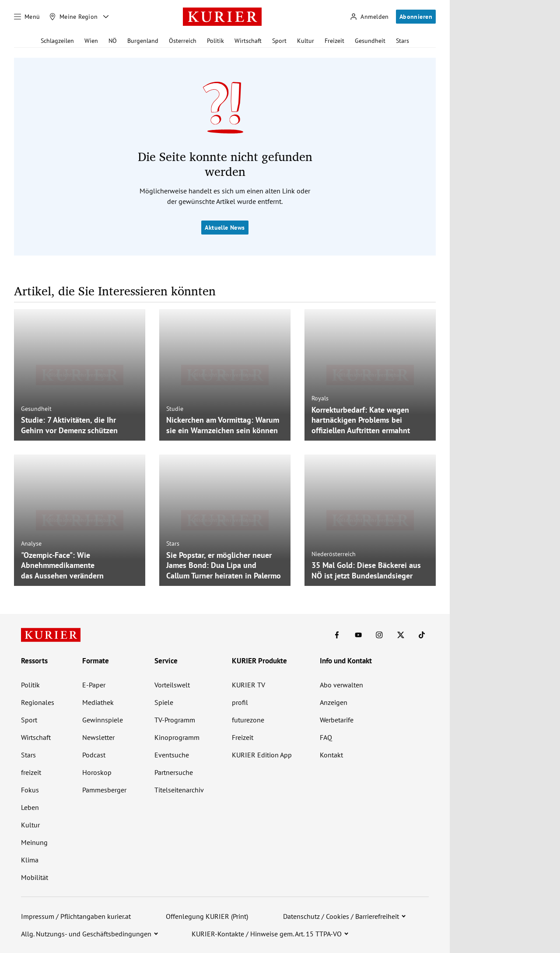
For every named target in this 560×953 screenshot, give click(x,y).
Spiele (164, 702)
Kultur (306, 41)
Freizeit (334, 41)
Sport (279, 41)
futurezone (248, 720)
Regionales (38, 702)
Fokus (30, 790)
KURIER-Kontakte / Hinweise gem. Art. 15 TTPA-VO (267, 934)
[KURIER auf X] (401, 635)
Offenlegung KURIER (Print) (207, 916)
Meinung (34, 842)
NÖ (113, 41)
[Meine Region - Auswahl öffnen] (106, 17)
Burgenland (143, 41)
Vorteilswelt (172, 685)
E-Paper (94, 685)
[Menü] (27, 17)
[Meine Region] (73, 17)
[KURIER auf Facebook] (337, 635)
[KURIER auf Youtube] (358, 635)
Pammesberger (104, 790)
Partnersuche (174, 772)
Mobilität (35, 877)
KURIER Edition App (262, 755)
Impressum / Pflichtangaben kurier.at (76, 916)
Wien (91, 41)
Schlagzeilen (57, 41)
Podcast (94, 755)
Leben (30, 807)
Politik (215, 41)
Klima (30, 860)
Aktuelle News (225, 228)
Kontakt (331, 755)
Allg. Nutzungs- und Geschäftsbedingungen (86, 934)
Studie (175, 409)
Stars (402, 41)
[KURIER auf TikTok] (422, 635)
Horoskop (97, 772)
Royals (320, 398)
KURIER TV (248, 685)
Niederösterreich (334, 554)
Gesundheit (370, 41)
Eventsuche (172, 755)
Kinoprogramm (177, 737)
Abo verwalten (341, 685)
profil (240, 702)
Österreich (183, 41)
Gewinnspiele (103, 720)
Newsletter (98, 737)
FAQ (326, 737)
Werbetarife (337, 720)
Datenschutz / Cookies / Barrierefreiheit (341, 916)
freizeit (31, 772)
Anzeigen (334, 702)
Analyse (31, 543)
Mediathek (98, 702)
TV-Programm (175, 720)
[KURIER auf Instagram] (379, 635)
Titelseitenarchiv (179, 790)
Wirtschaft (248, 41)
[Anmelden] (369, 17)
